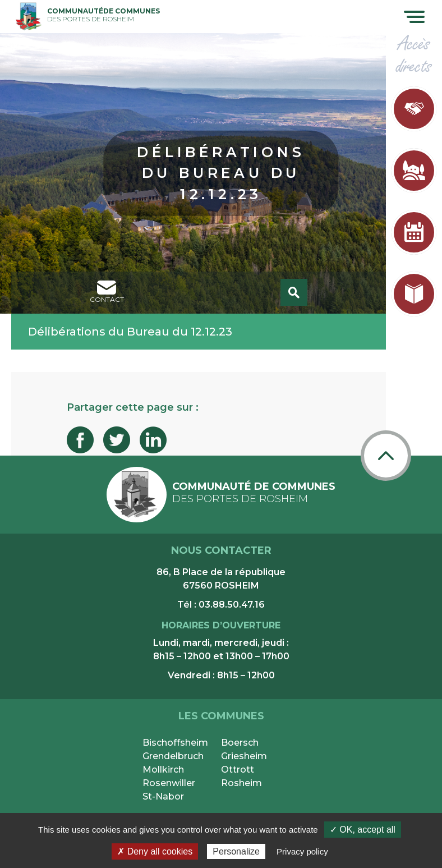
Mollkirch (163, 770)
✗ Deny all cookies (155, 851)
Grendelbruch (173, 756)
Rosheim (241, 783)
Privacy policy (302, 851)
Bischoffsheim (175, 743)
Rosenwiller (169, 783)
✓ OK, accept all (363, 830)
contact (107, 292)
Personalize (236, 851)
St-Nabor (163, 796)
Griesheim (244, 756)
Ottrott (238, 770)
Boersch (240, 743)
